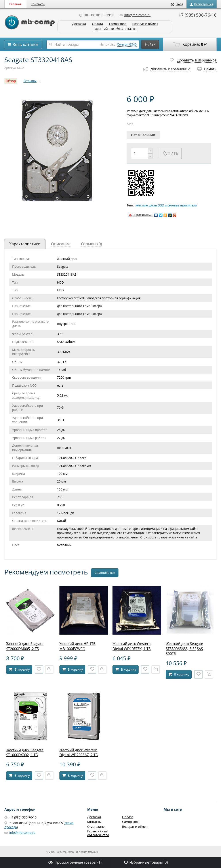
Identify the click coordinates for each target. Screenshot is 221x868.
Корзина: (190, 44)
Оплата (97, 24)
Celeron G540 (127, 44)
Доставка (79, 24)
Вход (177, 4)
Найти (150, 44)
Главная (15, 4)
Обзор (11, 81)
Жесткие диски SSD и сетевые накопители (166, 205)
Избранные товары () (146, 862)
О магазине (96, 827)
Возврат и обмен (145, 24)
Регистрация (202, 4)
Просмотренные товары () (75, 862)
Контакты (38, 4)
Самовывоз (118, 24)
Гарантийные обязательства (115, 29)
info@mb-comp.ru (135, 15)
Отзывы (30, 81)
